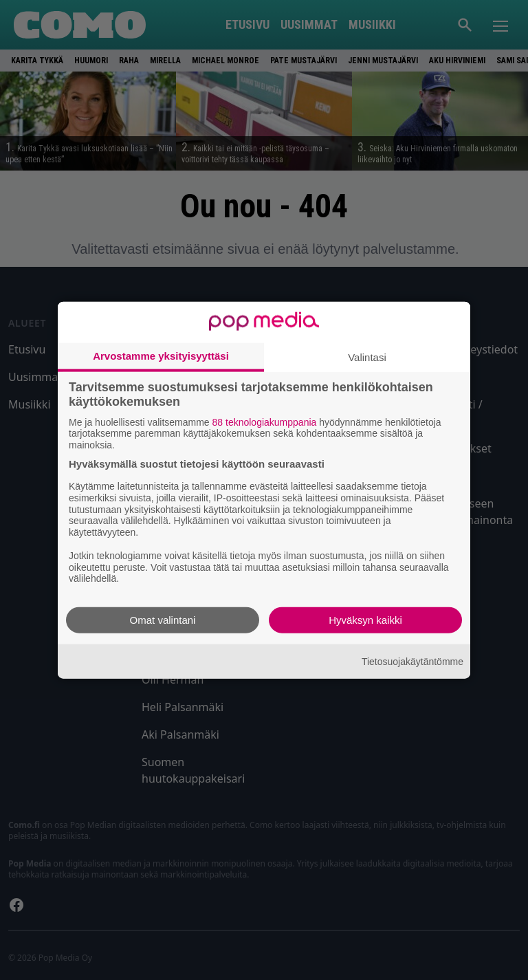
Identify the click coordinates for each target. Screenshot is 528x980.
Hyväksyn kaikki (365, 620)
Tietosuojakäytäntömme (412, 661)
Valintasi (367, 357)
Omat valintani (163, 620)
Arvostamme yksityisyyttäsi (161, 355)
